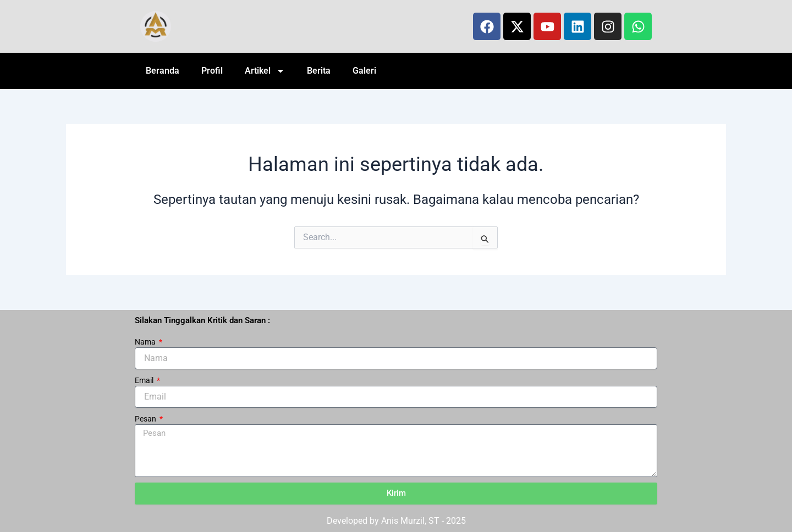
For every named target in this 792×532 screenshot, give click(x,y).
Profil (212, 71)
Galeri (364, 71)
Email (145, 380)
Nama (146, 342)
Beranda (163, 71)
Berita (319, 71)
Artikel (265, 71)
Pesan (146, 419)
